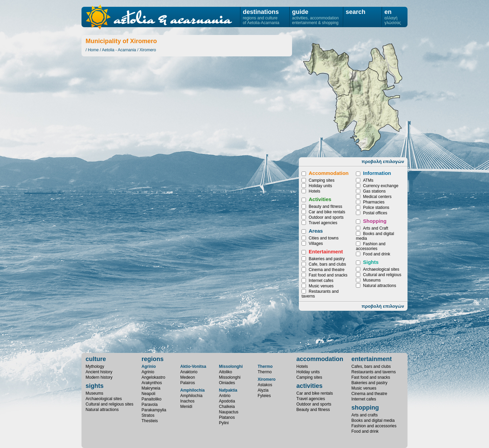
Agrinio (149, 366)
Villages (316, 244)
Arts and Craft (376, 228)
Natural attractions (379, 286)
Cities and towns (324, 238)
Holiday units (320, 186)
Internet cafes (321, 281)
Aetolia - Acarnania (119, 50)
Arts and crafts (365, 415)
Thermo (265, 366)
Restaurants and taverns (374, 372)
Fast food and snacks (328, 275)
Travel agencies (323, 223)
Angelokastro (153, 377)
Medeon (188, 377)
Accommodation (329, 173)
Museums (372, 280)
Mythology (95, 366)
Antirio (225, 396)
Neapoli (149, 394)
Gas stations (374, 191)
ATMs (368, 180)
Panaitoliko (152, 399)
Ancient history (99, 372)
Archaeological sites (381, 269)
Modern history (99, 377)
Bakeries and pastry (327, 259)
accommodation (320, 359)
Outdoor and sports (326, 217)
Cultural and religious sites (110, 404)
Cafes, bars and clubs (371, 366)
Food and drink (377, 254)
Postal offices (375, 213)
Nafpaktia (228, 390)
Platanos (227, 417)
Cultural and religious (382, 275)
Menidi (186, 407)
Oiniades (227, 383)
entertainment (372, 359)
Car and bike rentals (327, 212)
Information (377, 173)
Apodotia (227, 401)
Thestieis (150, 421)
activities (310, 386)
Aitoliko (226, 372)
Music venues (321, 286)
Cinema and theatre (327, 270)
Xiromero (148, 50)
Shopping (375, 221)
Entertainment (326, 252)
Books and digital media (373, 420)
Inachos (187, 401)
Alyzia (328, 70)
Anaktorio (189, 372)
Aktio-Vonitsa (193, 366)
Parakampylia (154, 410)
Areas (316, 231)
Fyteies (385, 63)
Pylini (224, 423)
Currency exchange (381, 186)
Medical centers (377, 197)
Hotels (314, 191)
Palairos (188, 383)
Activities (320, 199)
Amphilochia (193, 390)
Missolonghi (231, 366)
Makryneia (151, 388)
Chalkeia (227, 407)
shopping (365, 408)
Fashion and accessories (371, 246)
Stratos (148, 415)
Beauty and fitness (325, 207)
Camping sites (322, 180)
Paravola (150, 405)
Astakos (367, 109)
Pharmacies (374, 202)
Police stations (376, 208)
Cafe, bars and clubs (327, 264)
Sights (371, 262)
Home (93, 50)
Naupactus (229, 412)
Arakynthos (152, 383)
